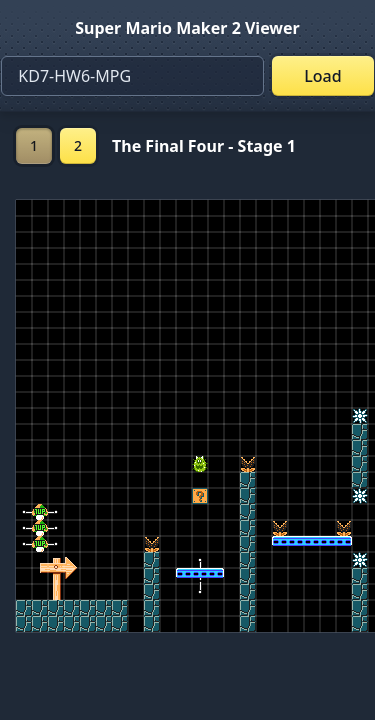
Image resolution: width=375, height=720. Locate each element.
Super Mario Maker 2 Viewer (187, 28)
